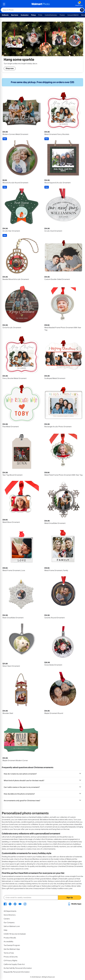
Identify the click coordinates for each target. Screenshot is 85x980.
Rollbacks (5, 15)
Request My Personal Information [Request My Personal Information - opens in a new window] (17, 972)
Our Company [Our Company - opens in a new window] (9, 923)
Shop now (10, 68)
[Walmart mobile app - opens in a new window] (75, 904)
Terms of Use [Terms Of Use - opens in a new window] (9, 953)
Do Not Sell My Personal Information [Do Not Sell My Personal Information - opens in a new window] (18, 968)
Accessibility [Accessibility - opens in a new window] (8, 942)
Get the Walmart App (12, 949)
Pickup (33, 15)
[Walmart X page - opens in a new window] (10, 904)
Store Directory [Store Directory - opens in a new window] (10, 915)
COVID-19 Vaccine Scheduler (15, 934)
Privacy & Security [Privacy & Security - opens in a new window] (11, 957)
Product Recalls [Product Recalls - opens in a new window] (10, 938)
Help (5, 930)
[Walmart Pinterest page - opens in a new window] (15, 904)
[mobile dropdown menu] (4, 4)
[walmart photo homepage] (41, 4)
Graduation (25, 15)
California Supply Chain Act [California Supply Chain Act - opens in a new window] (14, 964)
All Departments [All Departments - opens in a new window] (10, 911)
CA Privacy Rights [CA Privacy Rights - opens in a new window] (10, 961)
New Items (15, 15)
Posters (62, 15)
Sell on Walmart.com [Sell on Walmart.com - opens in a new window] (12, 926)
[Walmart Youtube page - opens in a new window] (20, 904)
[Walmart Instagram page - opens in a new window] (25, 904)
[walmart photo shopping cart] (79, 4)
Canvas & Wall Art (73, 15)
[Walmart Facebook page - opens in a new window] (5, 904)
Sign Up (70, 898)
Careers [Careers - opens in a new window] (7, 919)
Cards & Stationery (51, 15)
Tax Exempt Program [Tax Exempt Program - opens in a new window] (12, 945)
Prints (40, 15)
